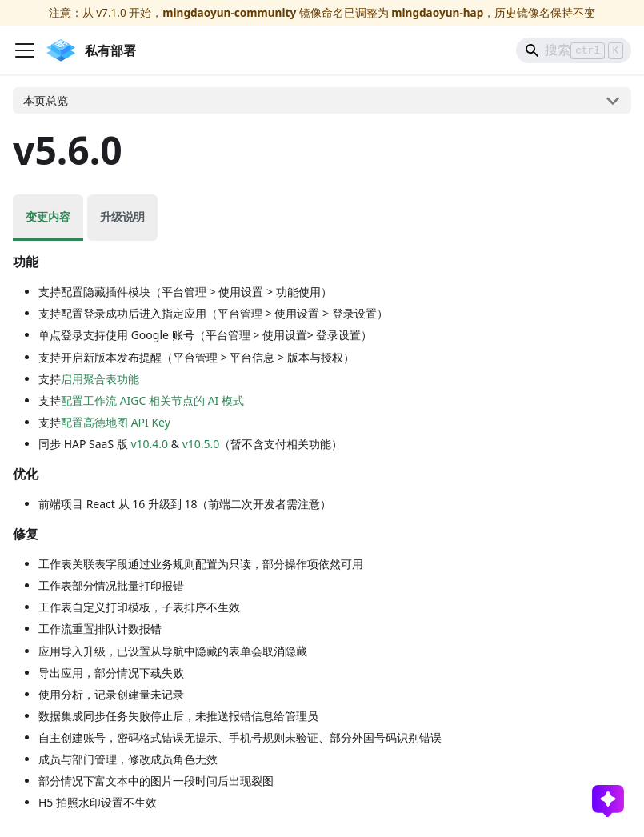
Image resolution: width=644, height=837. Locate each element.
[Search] (574, 50)
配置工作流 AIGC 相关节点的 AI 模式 (152, 400)
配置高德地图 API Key (116, 422)
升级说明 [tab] (122, 216)
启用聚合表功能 (100, 379)
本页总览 (46, 100)
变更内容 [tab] (48, 216)
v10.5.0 (201, 444)
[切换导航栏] (25, 50)
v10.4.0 (149, 444)
